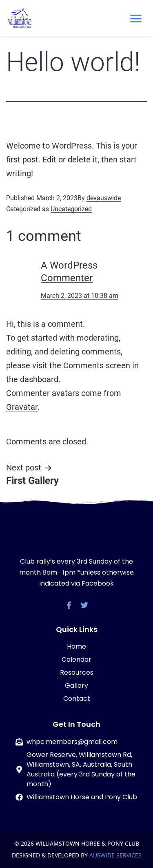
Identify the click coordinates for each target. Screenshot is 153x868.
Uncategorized (71, 209)
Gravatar (22, 407)
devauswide (104, 198)
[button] (136, 19)
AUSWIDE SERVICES (115, 855)
